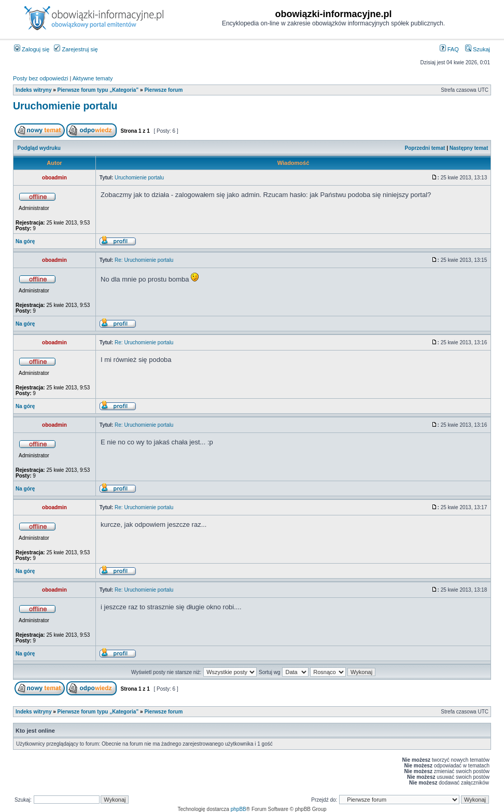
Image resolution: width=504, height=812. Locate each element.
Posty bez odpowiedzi (40, 78)
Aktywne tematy (93, 78)
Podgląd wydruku (39, 148)
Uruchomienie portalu (65, 106)
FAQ (449, 49)
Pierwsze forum (163, 90)
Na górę (25, 241)
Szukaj (478, 49)
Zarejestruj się (76, 49)
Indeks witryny (33, 90)
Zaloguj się (32, 49)
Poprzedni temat (425, 148)
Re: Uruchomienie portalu (144, 260)
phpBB (239, 809)
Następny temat (469, 148)
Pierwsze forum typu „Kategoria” (98, 90)
